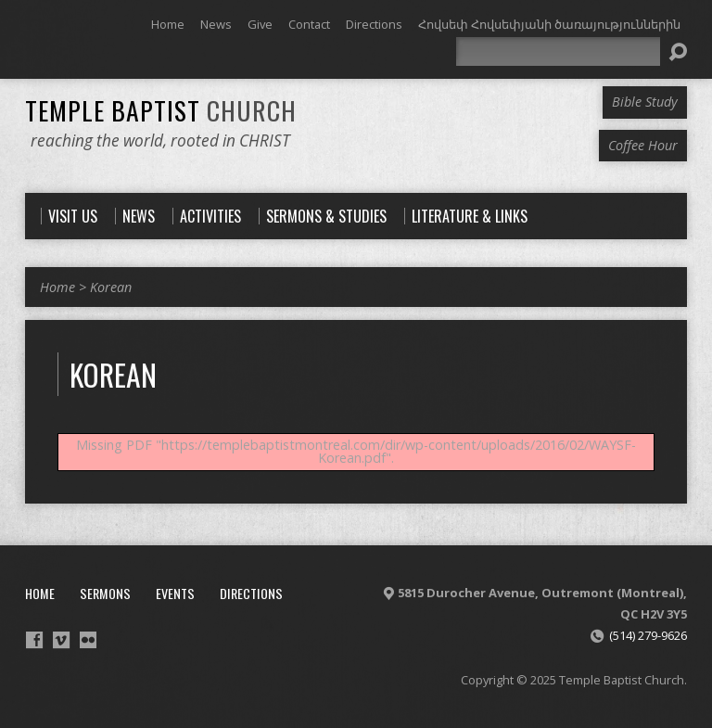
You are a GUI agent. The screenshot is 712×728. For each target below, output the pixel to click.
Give (260, 24)
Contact (309, 24)
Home (168, 24)
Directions (374, 24)
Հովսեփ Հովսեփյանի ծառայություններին (549, 24)
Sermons (105, 593)
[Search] (558, 51)
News (216, 24)
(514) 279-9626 (648, 635)
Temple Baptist (161, 110)
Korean (111, 287)
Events (175, 593)
